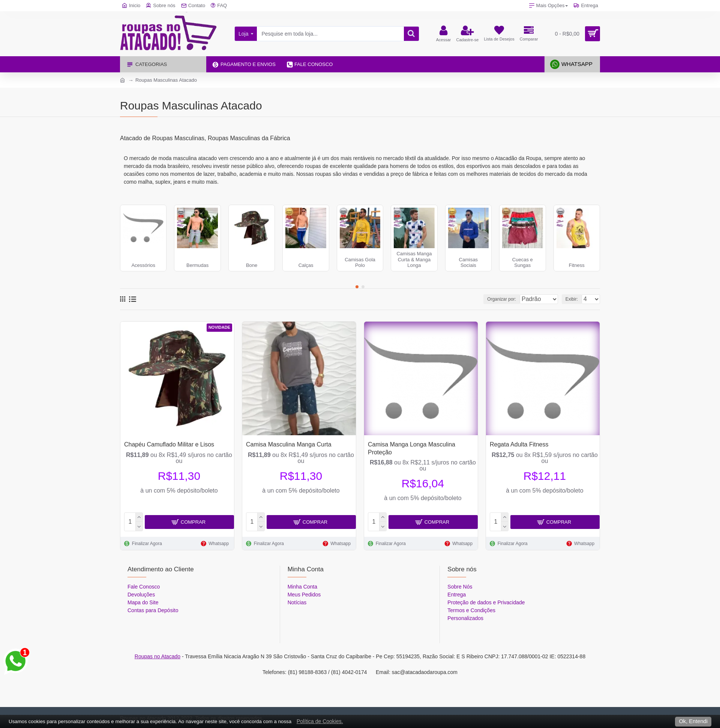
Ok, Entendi (693, 721)
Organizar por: (488, 299)
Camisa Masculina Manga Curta (289, 444)
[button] (357, 287)
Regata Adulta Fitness (519, 444)
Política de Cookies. (320, 721)
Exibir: (574, 299)
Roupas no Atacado (157, 656)
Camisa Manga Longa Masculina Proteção (412, 448)
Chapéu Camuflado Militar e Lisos (169, 444)
